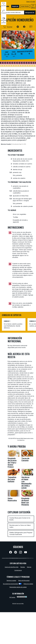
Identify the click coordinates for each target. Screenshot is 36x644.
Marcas (29, 567)
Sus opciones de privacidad (12, 584)
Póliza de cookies (28, 584)
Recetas (23, 567)
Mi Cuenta (12, 597)
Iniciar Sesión (25, 6)
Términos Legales (11, 580)
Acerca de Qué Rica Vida (12, 567)
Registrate (15, 6)
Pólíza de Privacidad (24, 580)
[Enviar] (31, 27)
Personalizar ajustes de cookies (18, 587)
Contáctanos (18, 570)
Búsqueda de (30, 13)
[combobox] (12, 13)
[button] (18, 27)
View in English (31, 2)
